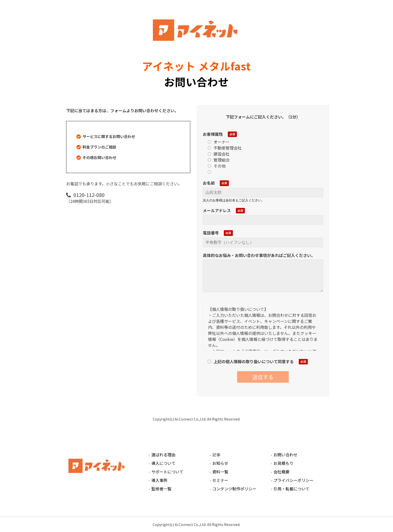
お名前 (209, 183)
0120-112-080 (89, 195)
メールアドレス (217, 210)
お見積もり (283, 463)
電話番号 (211, 233)
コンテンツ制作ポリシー (234, 489)
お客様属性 (213, 134)
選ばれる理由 (163, 455)
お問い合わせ (285, 455)
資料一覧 (220, 472)
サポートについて (167, 472)
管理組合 (219, 160)
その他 (217, 166)
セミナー (220, 480)
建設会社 (219, 154)
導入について (163, 463)
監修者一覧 (161, 489)
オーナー (219, 142)
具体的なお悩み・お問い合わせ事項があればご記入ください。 (259, 255)
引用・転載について (291, 489)
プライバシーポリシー (293, 480)
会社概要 (281, 472)
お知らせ (220, 463)
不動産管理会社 (225, 148)
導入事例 (159, 480)
